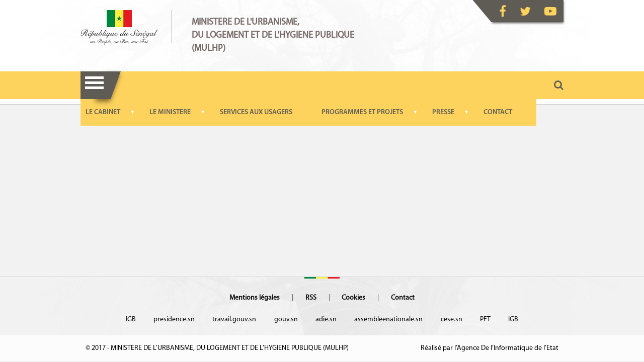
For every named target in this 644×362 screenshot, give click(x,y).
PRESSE (443, 112)
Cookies (353, 298)
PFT (485, 320)
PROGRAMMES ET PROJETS (362, 112)
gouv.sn (286, 320)
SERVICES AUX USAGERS (256, 112)
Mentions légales (255, 298)
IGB (131, 320)
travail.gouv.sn (234, 320)
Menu (94, 85)
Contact (403, 298)
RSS (311, 298)
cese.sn (452, 320)
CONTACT (498, 112)
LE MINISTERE (170, 112)
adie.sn (326, 320)
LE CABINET (103, 112)
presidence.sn (174, 320)
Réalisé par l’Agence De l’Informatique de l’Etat (490, 348)
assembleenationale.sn (388, 320)
